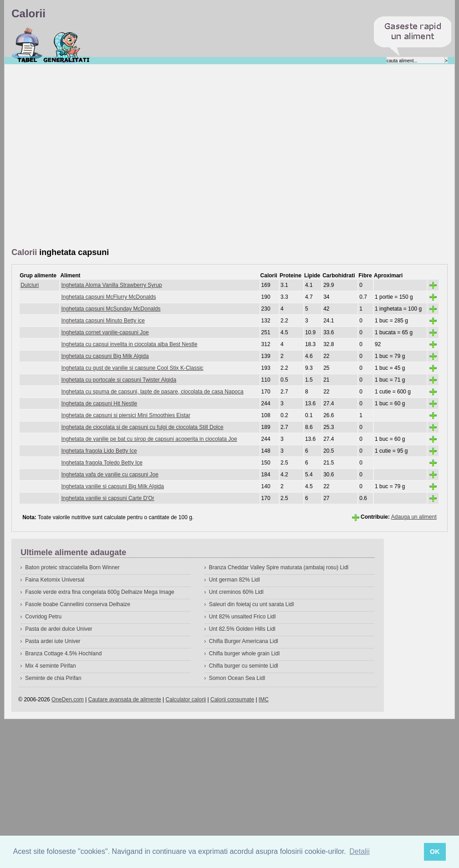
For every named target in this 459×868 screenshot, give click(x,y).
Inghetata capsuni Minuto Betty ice (103, 321)
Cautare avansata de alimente (125, 700)
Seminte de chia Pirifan (53, 678)
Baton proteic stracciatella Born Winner (72, 567)
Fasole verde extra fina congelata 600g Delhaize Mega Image (100, 592)
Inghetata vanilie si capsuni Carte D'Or (107, 498)
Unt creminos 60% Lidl (236, 592)
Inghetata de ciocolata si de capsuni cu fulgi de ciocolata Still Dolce (142, 427)
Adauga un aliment (414, 517)
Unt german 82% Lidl (235, 580)
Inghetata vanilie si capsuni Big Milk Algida (112, 486)
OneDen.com (68, 700)
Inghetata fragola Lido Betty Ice (99, 451)
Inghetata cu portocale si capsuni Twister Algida (119, 380)
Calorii (27, 45)
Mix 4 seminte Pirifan (50, 666)
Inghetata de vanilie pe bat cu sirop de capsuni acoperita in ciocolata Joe (149, 439)
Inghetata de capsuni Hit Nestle (99, 403)
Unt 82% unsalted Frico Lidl (242, 617)
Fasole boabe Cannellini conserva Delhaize (78, 604)
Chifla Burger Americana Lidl (244, 641)
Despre (67, 45)
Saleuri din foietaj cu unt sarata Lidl (252, 604)
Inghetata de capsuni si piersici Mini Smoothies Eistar (125, 415)
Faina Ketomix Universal (55, 580)
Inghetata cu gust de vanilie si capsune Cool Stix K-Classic (132, 368)
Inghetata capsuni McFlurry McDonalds (108, 297)
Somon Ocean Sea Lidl (237, 678)
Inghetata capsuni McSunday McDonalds (111, 309)
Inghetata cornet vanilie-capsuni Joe (105, 332)
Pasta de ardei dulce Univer (59, 629)
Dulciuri (30, 285)
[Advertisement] (93, 156)
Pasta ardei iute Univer (53, 641)
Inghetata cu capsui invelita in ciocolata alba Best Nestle (129, 344)
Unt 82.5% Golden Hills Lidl (242, 629)
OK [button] (435, 852)
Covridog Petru (43, 617)
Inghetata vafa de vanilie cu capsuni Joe (110, 475)
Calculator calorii (186, 700)
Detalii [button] (359, 851)
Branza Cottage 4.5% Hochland (63, 654)
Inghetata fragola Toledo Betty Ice (102, 463)
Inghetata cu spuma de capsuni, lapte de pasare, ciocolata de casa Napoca (152, 392)
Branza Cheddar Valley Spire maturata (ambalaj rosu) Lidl (279, 567)
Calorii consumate (232, 700)
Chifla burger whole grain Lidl (244, 654)
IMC (264, 700)
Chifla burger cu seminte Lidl (244, 666)
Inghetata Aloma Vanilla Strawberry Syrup (111, 285)
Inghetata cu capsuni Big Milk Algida (105, 356)
